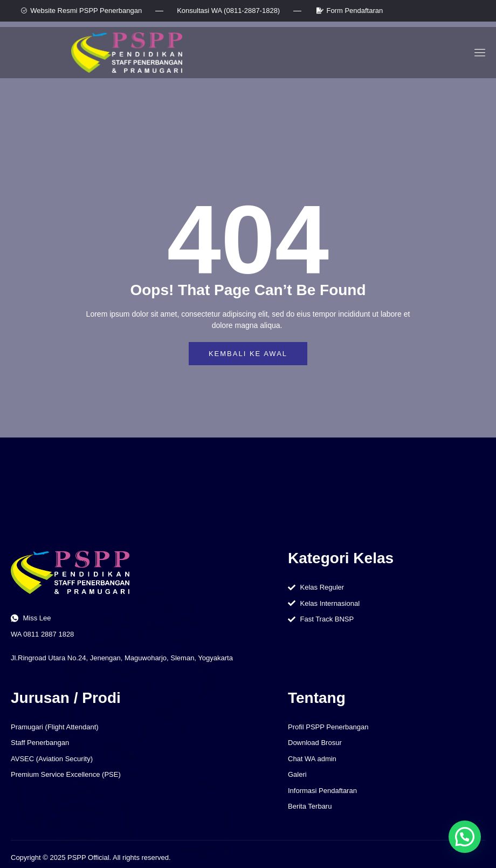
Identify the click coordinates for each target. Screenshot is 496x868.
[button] (465, 837)
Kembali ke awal (248, 354)
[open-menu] (478, 53)
